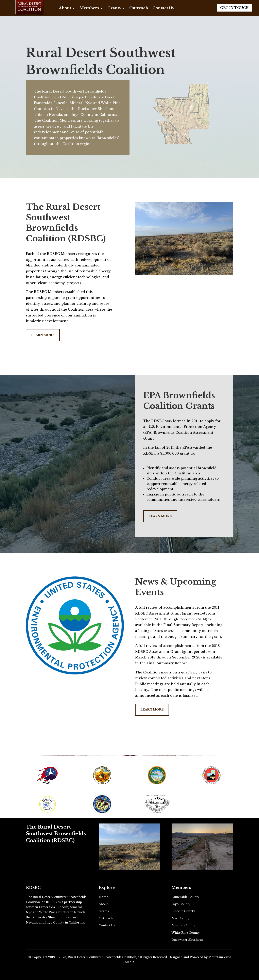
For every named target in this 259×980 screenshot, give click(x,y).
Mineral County (183, 925)
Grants (114, 9)
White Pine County (186, 933)
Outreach (139, 9)
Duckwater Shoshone (187, 940)
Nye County (180, 918)
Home (103, 897)
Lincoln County (183, 911)
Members (89, 9)
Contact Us (163, 9)
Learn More (43, 335)
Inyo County (181, 904)
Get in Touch (234, 8)
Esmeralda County (185, 897)
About (65, 9)
